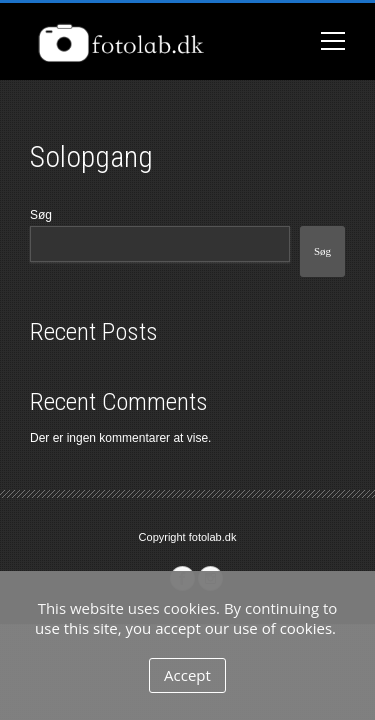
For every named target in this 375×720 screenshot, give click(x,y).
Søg (41, 215)
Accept (187, 675)
